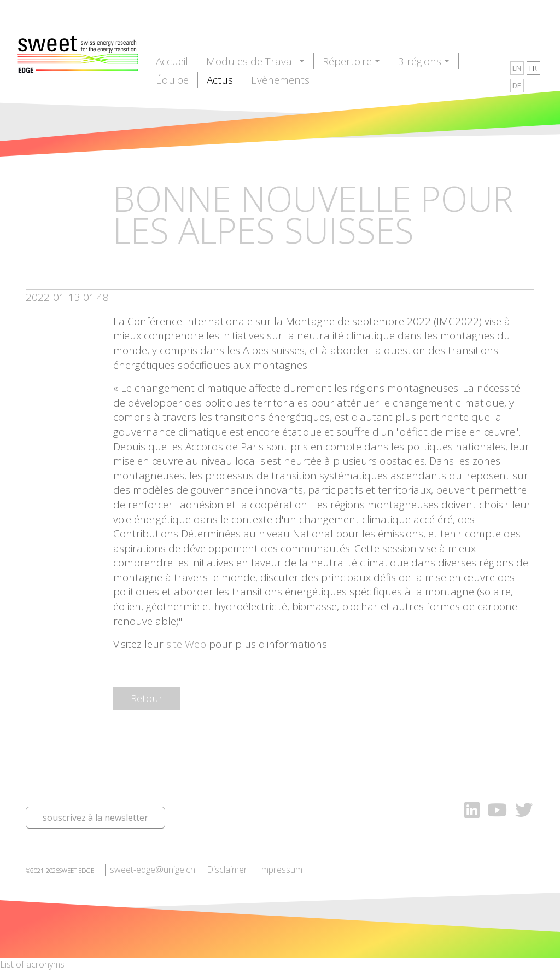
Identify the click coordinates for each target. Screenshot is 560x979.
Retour (147, 698)
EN (517, 68)
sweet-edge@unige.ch (153, 870)
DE (517, 85)
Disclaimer (227, 870)
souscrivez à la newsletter (95, 818)
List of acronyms (32, 964)
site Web (186, 644)
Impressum (281, 870)
